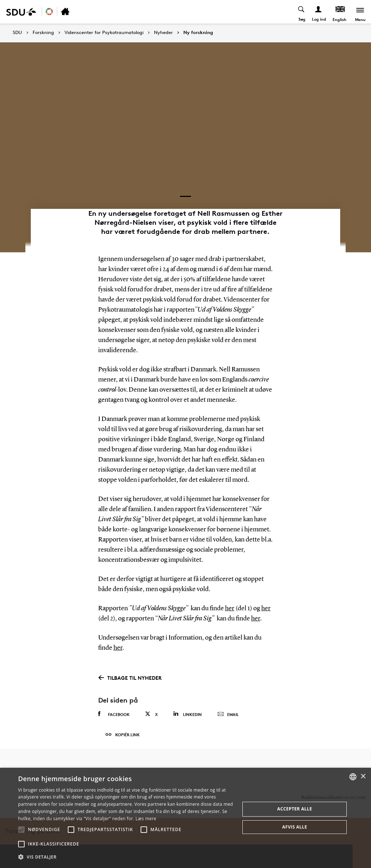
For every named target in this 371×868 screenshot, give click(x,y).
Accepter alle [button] (295, 809)
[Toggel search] (302, 12)
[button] (21, 830)
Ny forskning (198, 33)
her (230, 608)
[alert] (185, 818)
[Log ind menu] (319, 12)
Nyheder (163, 33)
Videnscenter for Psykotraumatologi (104, 33)
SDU (17, 32)
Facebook (114, 714)
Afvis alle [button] (295, 827)
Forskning (43, 33)
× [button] (363, 777)
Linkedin (187, 714)
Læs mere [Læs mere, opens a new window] (146, 819)
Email (228, 715)
